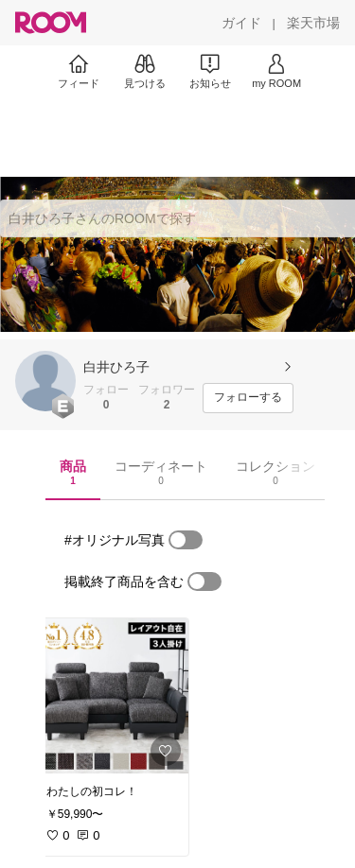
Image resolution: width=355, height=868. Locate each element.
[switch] (186, 540)
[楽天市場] (313, 23)
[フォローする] (248, 398)
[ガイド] (241, 23)
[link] (112, 696)
